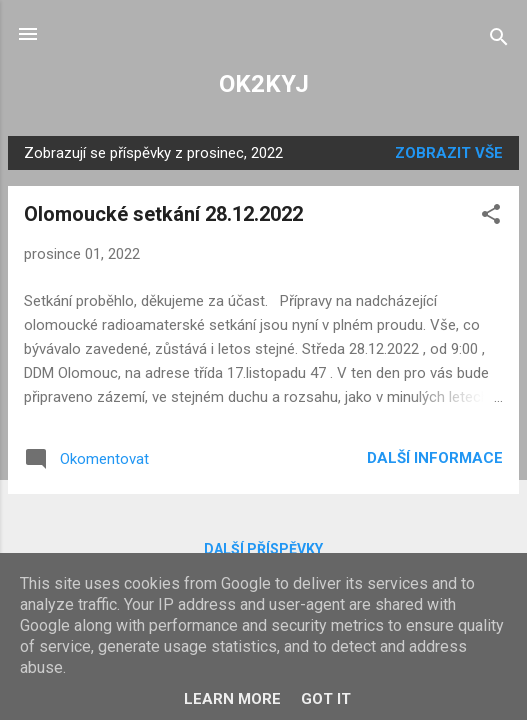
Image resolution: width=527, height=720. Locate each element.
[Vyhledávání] (499, 40)
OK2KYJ (264, 84)
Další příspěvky (263, 549)
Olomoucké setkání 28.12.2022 (163, 214)
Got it (326, 699)
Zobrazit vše (449, 153)
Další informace (435, 458)
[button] (491, 217)
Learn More (232, 699)
